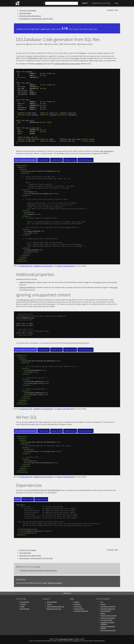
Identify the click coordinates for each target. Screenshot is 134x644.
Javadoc (103, 612)
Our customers (25, 601)
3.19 (58, 29)
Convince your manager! (108, 617)
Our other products (106, 619)
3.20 (53, 29)
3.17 (71, 29)
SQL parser (75, 58)
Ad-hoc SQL (27, 416)
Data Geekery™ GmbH (66, 638)
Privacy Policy (78, 605)
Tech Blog (23, 603)
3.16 (76, 29)
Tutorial (103, 603)
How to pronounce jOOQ (108, 629)
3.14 (86, 29)
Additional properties (35, 274)
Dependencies (29, 484)
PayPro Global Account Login (56, 605)
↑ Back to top (67, 592)
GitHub (22, 605)
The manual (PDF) (106, 610)
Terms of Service (79, 608)
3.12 (95, 29)
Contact (49, 603)
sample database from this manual (67, 63)
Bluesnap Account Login (54, 608)
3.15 (81, 29)
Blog (116, 3)
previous (110, 10)
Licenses (76, 601)
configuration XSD (26, 266)
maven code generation (66, 266)
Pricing (101, 3)
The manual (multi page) (108, 608)
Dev (33, 29)
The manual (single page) (108, 605)
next (116, 10)
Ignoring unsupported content (43, 294)
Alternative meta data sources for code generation (39, 569)
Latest (43, 29)
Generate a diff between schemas (108, 626)
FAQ (102, 601)
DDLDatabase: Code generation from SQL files (36, 19)
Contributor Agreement (81, 610)
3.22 (37, 29)
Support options (52, 601)
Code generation (25, 13)
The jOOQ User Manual (28, 10)
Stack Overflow (25, 608)
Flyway (83, 53)
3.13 (91, 29)
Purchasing (77, 603)
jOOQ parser (24, 299)
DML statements (106, 151)
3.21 (48, 29)
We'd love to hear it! (55, 582)
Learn (85, 3)
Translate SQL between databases (107, 622)
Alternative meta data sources (30, 16)
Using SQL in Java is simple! (109, 615)
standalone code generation (43, 266)
